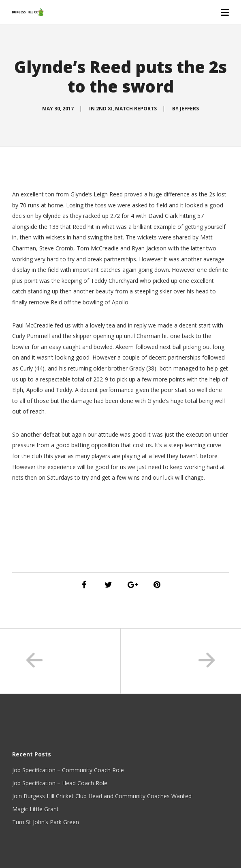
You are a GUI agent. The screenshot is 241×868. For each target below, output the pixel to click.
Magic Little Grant (35, 809)
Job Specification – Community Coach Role (68, 770)
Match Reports (136, 109)
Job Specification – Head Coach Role (60, 783)
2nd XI (104, 109)
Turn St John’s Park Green (46, 822)
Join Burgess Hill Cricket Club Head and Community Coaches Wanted (102, 796)
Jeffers (189, 109)
